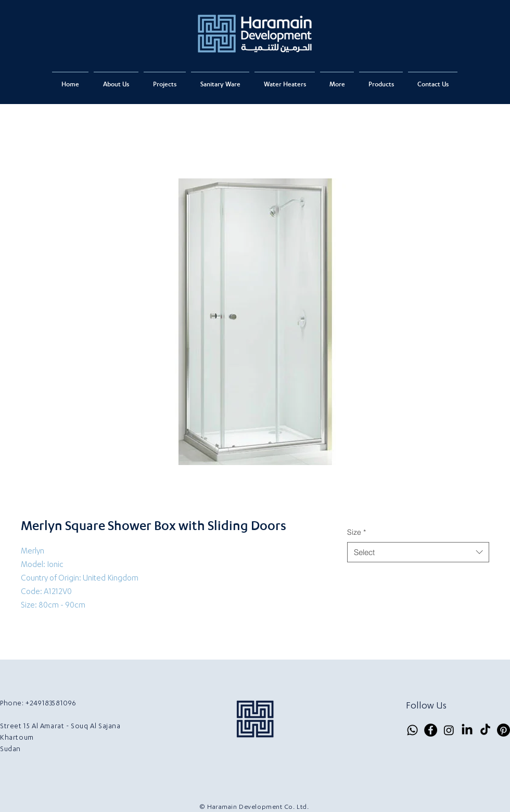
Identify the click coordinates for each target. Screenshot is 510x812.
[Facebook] (431, 730)
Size (356, 532)
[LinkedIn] (467, 730)
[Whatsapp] (412, 730)
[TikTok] (485, 730)
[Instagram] (449, 730)
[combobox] (418, 552)
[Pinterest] (503, 730)
